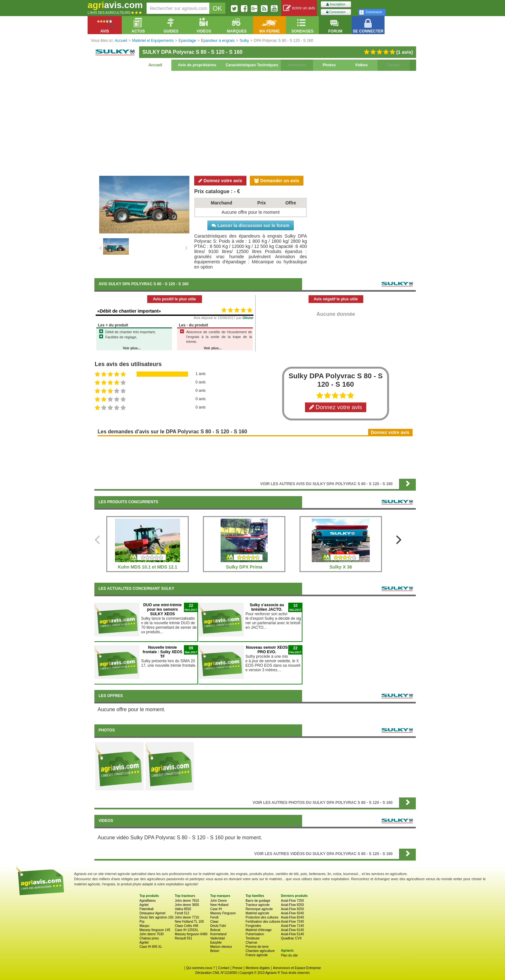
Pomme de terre (257, 947)
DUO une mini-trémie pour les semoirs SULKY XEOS (162, 609)
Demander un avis (277, 181)
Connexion (336, 12)
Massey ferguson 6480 (191, 934)
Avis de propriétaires (197, 65)
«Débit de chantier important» (129, 311)
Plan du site (289, 955)
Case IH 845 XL (151, 947)
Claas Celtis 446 (187, 926)
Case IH (216, 909)
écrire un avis (299, 8)
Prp (142, 922)
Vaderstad (218, 938)
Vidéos (361, 65)
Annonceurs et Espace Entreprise (297, 968)
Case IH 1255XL (187, 930)
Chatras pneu (149, 938)
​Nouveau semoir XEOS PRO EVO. (267, 650)
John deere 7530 (152, 934)
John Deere (219, 901)
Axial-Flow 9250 (292, 909)
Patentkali (147, 909)
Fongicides (253, 926)
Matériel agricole (257, 913)
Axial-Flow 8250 (292, 905)
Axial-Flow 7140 (292, 926)
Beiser (215, 951)
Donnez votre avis (220, 181)
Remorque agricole (259, 909)
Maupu (144, 926)
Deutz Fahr (218, 926)
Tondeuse (252, 938)
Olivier (248, 318)
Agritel (144, 905)
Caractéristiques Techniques (252, 65)
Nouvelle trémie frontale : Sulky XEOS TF (162, 652)
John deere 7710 (187, 917)
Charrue (251, 942)
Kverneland (219, 934)
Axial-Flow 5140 (292, 934)
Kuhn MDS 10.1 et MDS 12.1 (148, 567)
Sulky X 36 (341, 567)
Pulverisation (255, 934)
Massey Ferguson (223, 913)
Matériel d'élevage (258, 930)
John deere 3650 (187, 905)
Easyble (216, 942)
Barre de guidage (258, 901)
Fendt (214, 917)
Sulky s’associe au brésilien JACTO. (267, 607)
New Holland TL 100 (189, 922)
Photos (329, 65)
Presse (238, 968)
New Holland (219, 905)
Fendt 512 (182, 913)
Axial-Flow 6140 (292, 930)
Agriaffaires (148, 901)
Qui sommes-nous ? (200, 968)
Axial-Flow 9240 (292, 913)
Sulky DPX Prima (244, 567)
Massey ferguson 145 (155, 930)
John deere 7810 (187, 901)
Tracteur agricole (257, 905)
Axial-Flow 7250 (292, 901)
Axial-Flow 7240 (292, 922)
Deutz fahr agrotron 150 (157, 917)
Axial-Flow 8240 (292, 917)
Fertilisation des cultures (263, 922)
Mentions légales (258, 968)
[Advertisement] (255, 122)
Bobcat (215, 930)
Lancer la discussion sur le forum (250, 225)
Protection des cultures (262, 917)
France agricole (257, 955)
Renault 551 (184, 938)
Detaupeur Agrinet (152, 913)
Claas (214, 922)
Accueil (155, 65)
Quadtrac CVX (291, 938)
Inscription (336, 4)
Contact (224, 968)
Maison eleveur (221, 947)
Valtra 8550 (183, 909)
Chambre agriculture (260, 951)
